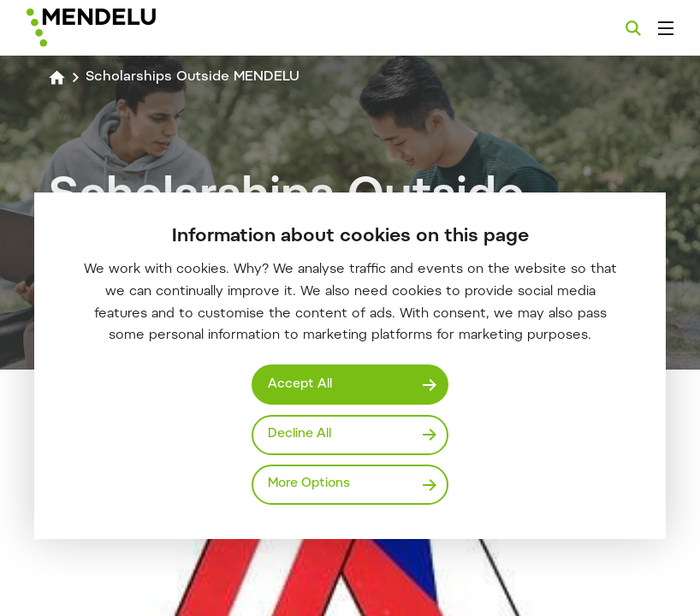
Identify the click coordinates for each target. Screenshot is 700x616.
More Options (309, 484)
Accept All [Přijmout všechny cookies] (300, 385)
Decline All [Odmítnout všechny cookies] (300, 434)
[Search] (633, 28)
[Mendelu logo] (117, 28)
